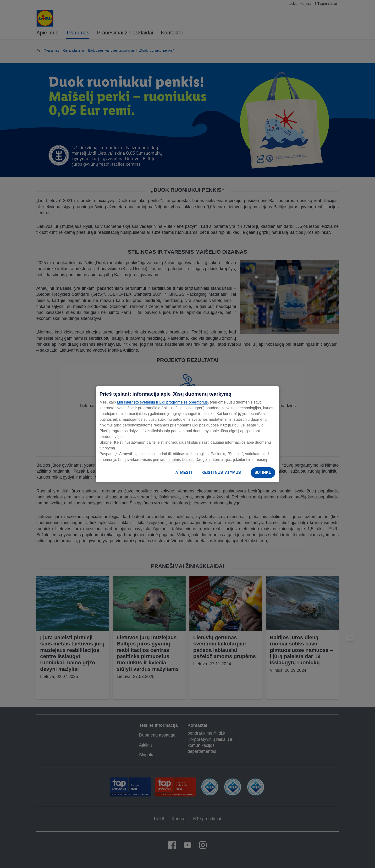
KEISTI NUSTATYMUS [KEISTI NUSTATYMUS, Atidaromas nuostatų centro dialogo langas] (221, 472)
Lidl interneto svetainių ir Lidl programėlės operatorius (162, 402)
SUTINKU (263, 472)
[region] (187, 434)
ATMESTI (184, 472)
